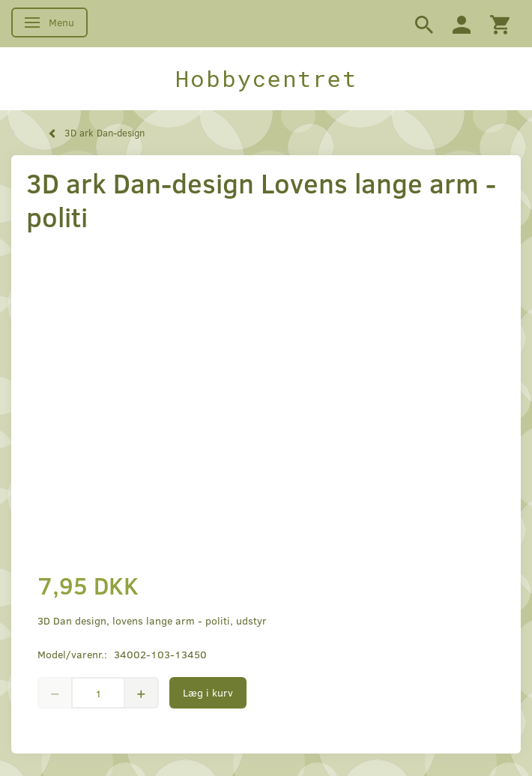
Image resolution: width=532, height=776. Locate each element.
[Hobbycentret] (266, 79)
